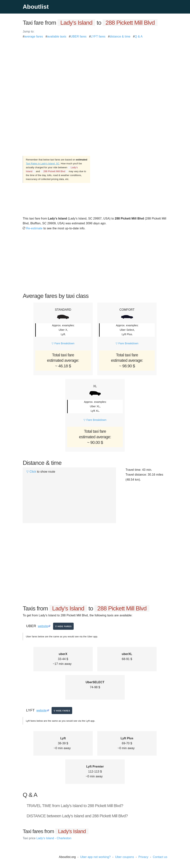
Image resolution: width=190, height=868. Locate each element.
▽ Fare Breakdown (63, 343)
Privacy (143, 857)
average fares (34, 36)
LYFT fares (98, 36)
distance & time (120, 36)
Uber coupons (125, 857)
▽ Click (31, 472)
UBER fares (78, 36)
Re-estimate (33, 228)
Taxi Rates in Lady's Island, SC (43, 164)
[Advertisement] (95, 65)
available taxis (57, 36)
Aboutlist (36, 7)
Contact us (160, 857)
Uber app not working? (95, 857)
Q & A (139, 36)
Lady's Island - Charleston (47, 838)
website (43, 626)
